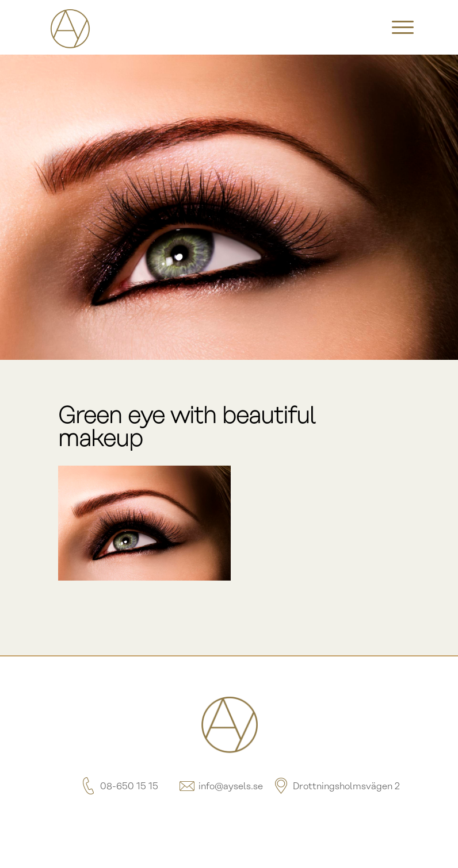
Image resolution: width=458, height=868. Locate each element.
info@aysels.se (220, 787)
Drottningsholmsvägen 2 (336, 787)
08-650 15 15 (119, 787)
